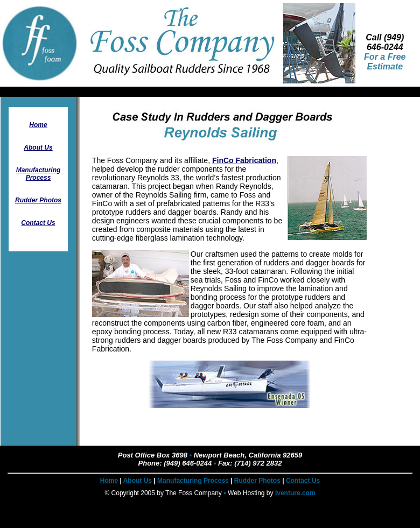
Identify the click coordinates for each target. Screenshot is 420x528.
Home (38, 125)
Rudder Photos (38, 200)
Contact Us (38, 223)
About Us (38, 147)
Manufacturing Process (38, 174)
